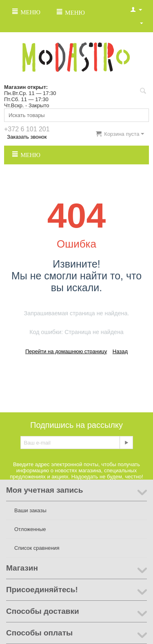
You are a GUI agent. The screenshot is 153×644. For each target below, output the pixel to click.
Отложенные (30, 529)
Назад (120, 351)
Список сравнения (37, 548)
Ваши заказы (30, 510)
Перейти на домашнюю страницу (66, 351)
